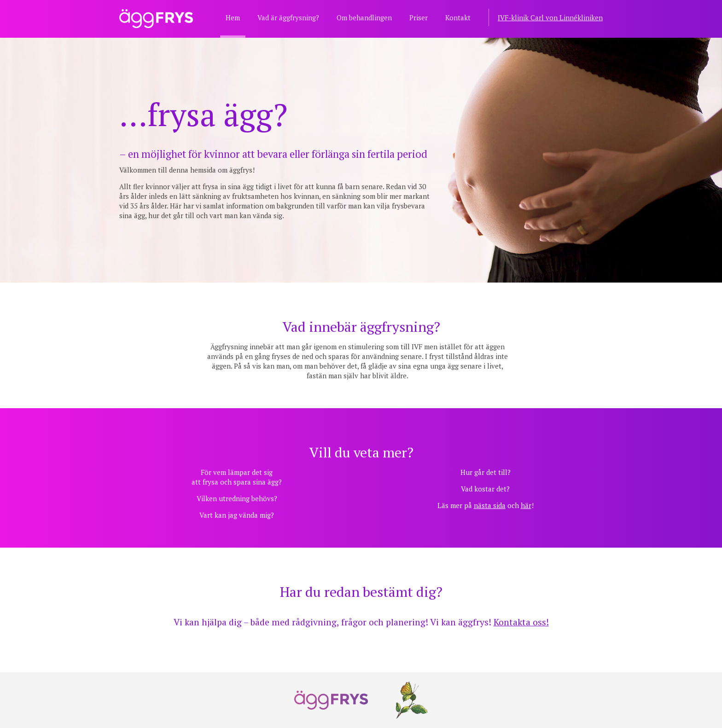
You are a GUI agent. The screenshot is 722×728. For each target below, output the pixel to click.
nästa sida (490, 505)
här (526, 505)
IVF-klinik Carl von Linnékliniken (550, 17)
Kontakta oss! (521, 622)
